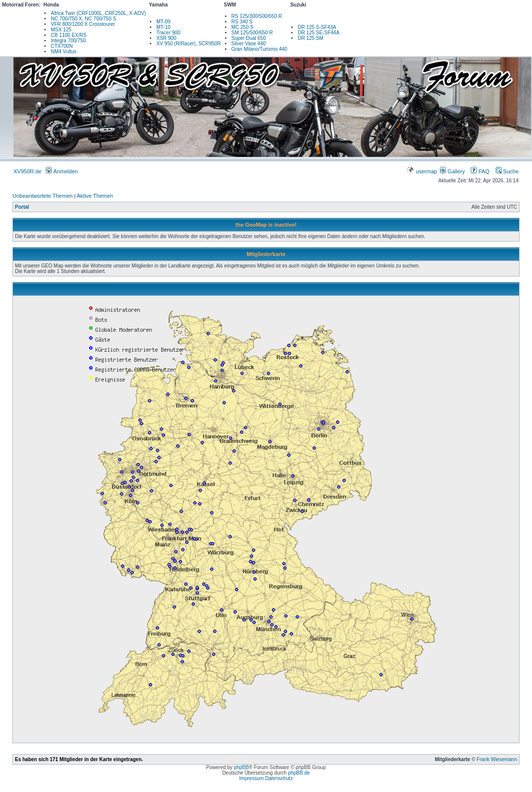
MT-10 (163, 27)
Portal (22, 207)
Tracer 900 (168, 33)
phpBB (241, 767)
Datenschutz (279, 778)
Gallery (452, 171)
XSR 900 (166, 38)
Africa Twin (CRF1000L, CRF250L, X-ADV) (98, 13)
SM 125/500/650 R (252, 33)
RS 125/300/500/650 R (257, 16)
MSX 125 (61, 30)
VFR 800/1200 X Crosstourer (83, 24)
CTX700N (62, 46)
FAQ (480, 171)
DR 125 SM (311, 38)
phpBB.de (299, 773)
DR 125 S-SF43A (317, 27)
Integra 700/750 (68, 41)
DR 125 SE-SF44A (319, 33)
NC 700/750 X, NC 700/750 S (83, 19)
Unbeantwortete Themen (43, 196)
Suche (507, 171)
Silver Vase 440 (249, 44)
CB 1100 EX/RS (69, 35)
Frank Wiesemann (497, 759)
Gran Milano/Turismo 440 (259, 49)
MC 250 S (242, 27)
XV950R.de (27, 171)
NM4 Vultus (63, 52)
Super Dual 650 (249, 38)
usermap (422, 171)
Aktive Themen (95, 196)
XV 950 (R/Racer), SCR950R (189, 44)
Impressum (252, 778)
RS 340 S (242, 22)
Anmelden (62, 171)
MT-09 (163, 22)
